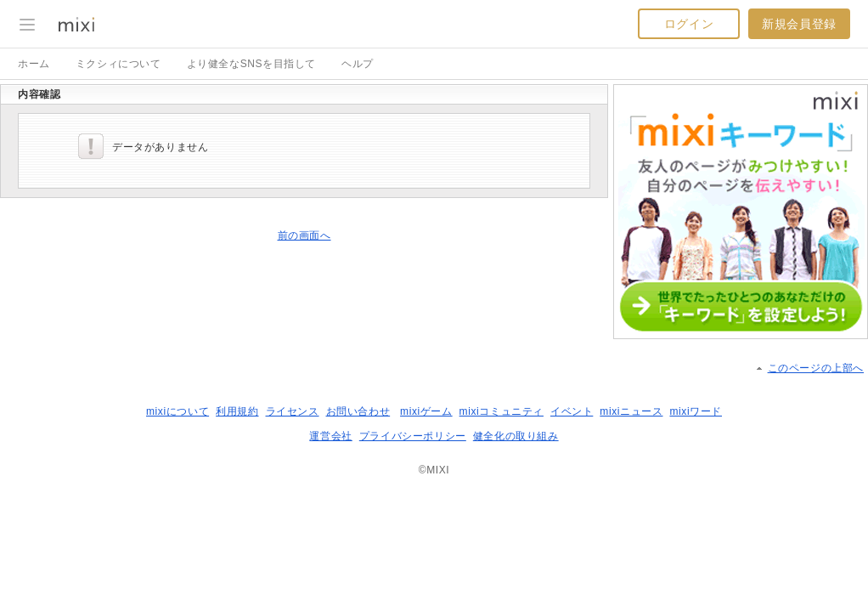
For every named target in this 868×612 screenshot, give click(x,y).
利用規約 (237, 411)
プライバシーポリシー (413, 436)
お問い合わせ (358, 411)
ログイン (689, 24)
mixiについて (178, 411)
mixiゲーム (426, 411)
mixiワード (696, 411)
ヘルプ (358, 64)
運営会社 (330, 436)
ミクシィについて (118, 64)
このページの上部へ (816, 368)
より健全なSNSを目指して (251, 64)
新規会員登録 (799, 24)
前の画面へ (304, 235)
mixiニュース (631, 411)
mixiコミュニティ (502, 411)
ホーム (34, 64)
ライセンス (293, 411)
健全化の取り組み (516, 436)
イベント (572, 411)
